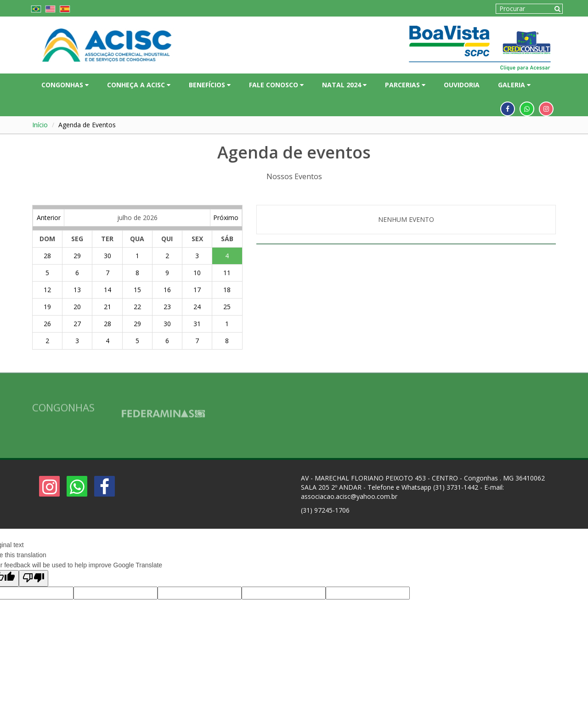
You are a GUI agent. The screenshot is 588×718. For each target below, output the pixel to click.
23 (167, 307)
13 (77, 290)
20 (77, 307)
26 (47, 324)
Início (40, 125)
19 (47, 307)
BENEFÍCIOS (210, 85)
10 (197, 273)
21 (107, 307)
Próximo (226, 218)
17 (197, 290)
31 (197, 324)
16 (167, 290)
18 (227, 290)
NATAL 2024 (344, 85)
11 (227, 273)
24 (197, 307)
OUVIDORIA (462, 85)
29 (77, 256)
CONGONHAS (65, 85)
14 (107, 290)
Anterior (49, 218)
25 (227, 307)
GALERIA (514, 85)
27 (77, 324)
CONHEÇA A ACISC (139, 85)
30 (107, 256)
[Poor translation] (34, 578)
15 (137, 290)
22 (137, 307)
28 (47, 256)
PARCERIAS (405, 85)
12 (47, 290)
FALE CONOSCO (276, 85)
